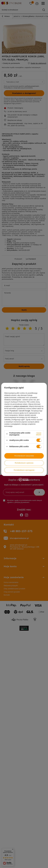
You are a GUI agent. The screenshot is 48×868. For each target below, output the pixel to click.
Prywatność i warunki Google (20, 411)
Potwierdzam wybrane (24, 463)
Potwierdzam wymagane (24, 470)
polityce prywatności (21, 406)
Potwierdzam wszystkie (24, 456)
